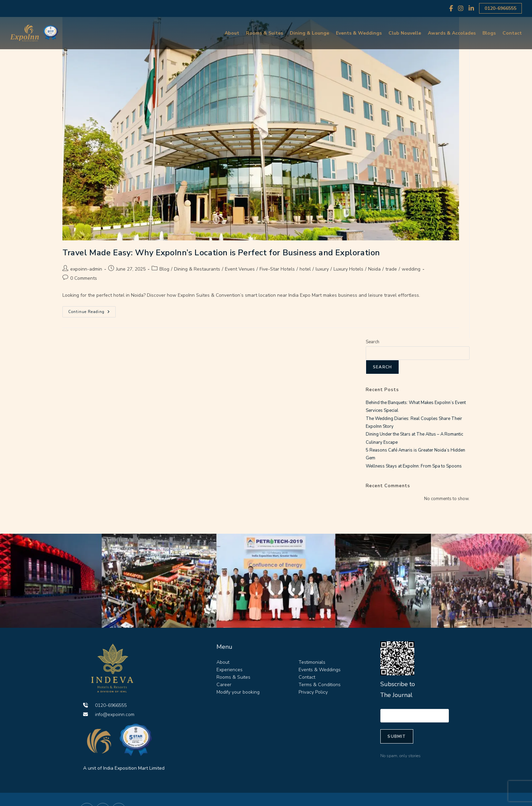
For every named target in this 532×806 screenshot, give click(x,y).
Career (224, 685)
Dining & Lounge (309, 33)
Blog (164, 269)
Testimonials (312, 662)
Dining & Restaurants (197, 269)
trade (391, 269)
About (232, 33)
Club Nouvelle (405, 33)
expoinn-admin (86, 269)
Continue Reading (92, 310)
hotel (305, 269)
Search (373, 342)
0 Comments (84, 278)
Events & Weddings (359, 33)
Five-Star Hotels (277, 269)
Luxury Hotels (348, 269)
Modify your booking (238, 692)
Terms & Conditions (320, 685)
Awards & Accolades (452, 33)
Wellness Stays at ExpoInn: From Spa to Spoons (414, 466)
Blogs (489, 33)
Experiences (230, 670)
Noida (374, 269)
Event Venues (240, 269)
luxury (322, 269)
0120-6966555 (500, 8)
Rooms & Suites (264, 33)
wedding (411, 269)
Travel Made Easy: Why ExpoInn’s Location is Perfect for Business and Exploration (221, 253)
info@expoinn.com (109, 715)
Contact (512, 33)
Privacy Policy (313, 692)
